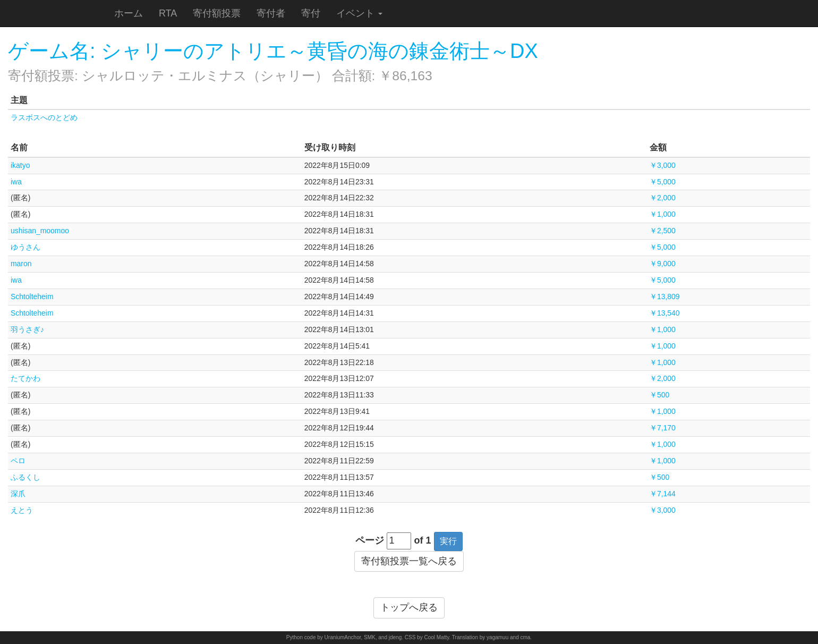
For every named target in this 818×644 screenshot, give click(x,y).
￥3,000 (663, 165)
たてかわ (25, 378)
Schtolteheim (32, 296)
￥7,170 (663, 428)
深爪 (18, 494)
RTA (168, 13)
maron (21, 264)
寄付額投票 (217, 13)
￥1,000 (663, 214)
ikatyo (20, 165)
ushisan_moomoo (40, 231)
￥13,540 (665, 313)
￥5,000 (663, 182)
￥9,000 (663, 264)
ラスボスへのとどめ (44, 117)
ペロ (18, 461)
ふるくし (25, 477)
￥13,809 (665, 296)
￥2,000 (663, 198)
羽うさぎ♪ (27, 329)
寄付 (311, 13)
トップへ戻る (409, 607)
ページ (370, 540)
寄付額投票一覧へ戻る (409, 561)
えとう (22, 510)
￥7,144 (663, 494)
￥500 (659, 395)
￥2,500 (663, 231)
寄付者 (271, 13)
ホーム (129, 13)
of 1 (423, 540)
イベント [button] (359, 13)
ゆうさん (25, 247)
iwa (16, 182)
